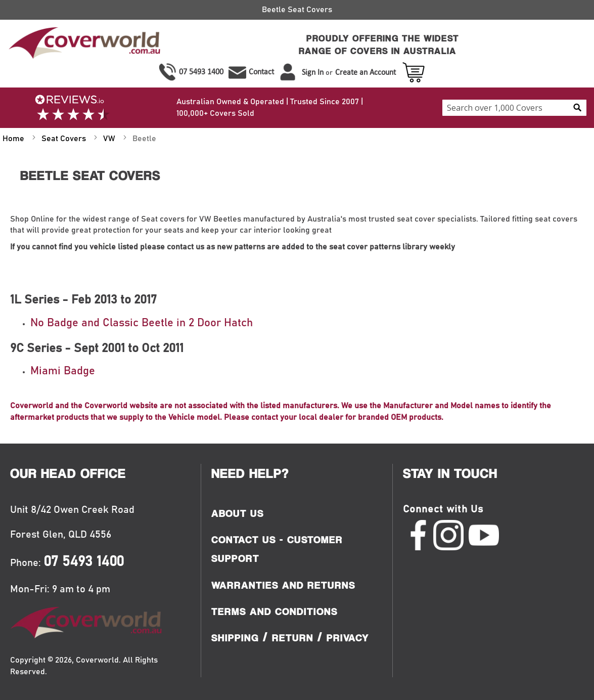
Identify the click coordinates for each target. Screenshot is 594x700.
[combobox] (514, 108)
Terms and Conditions (275, 611)
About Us (238, 513)
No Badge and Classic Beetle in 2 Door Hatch (142, 323)
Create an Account (365, 72)
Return (293, 638)
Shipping (235, 638)
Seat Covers (65, 139)
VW (110, 139)
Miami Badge (63, 371)
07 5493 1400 (201, 72)
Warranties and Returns (283, 585)
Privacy (348, 638)
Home (14, 139)
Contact (261, 72)
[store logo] (83, 45)
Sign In (313, 72)
